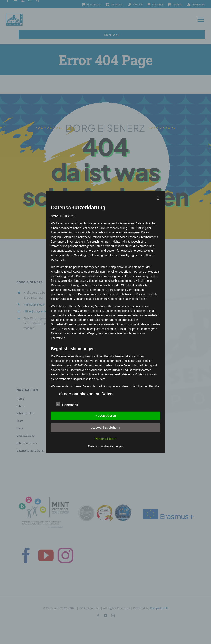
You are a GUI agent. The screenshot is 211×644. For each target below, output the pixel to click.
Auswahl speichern (106, 428)
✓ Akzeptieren (105, 416)
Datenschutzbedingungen (105, 446)
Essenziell (67, 404)
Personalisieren (105, 439)
